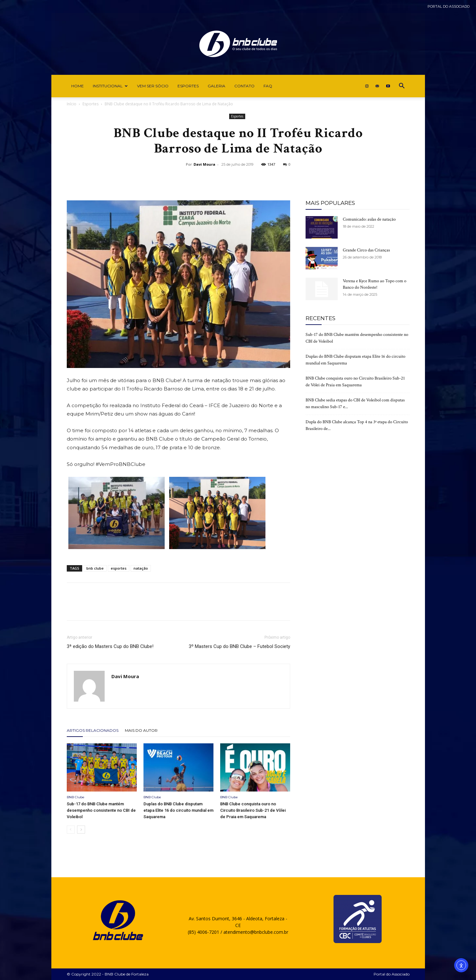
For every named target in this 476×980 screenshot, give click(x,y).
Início (72, 104)
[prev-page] (71, 830)
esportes (119, 568)
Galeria (216, 86)
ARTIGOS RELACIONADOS (93, 730)
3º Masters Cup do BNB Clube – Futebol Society (239, 646)
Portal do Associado (449, 6)
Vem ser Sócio (153, 86)
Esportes (188, 86)
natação (141, 568)
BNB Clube (76, 797)
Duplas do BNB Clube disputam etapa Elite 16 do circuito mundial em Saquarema (178, 810)
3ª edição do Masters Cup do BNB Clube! (110, 646)
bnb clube (95, 568)
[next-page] (81, 830)
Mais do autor (141, 730)
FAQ (268, 86)
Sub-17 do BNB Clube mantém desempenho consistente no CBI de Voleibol (101, 810)
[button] (402, 87)
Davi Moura (204, 164)
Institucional (110, 86)
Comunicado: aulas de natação (369, 219)
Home (78, 86)
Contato (244, 86)
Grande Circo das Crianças (366, 250)
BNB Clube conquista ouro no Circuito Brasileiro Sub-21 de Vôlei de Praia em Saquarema (253, 810)
